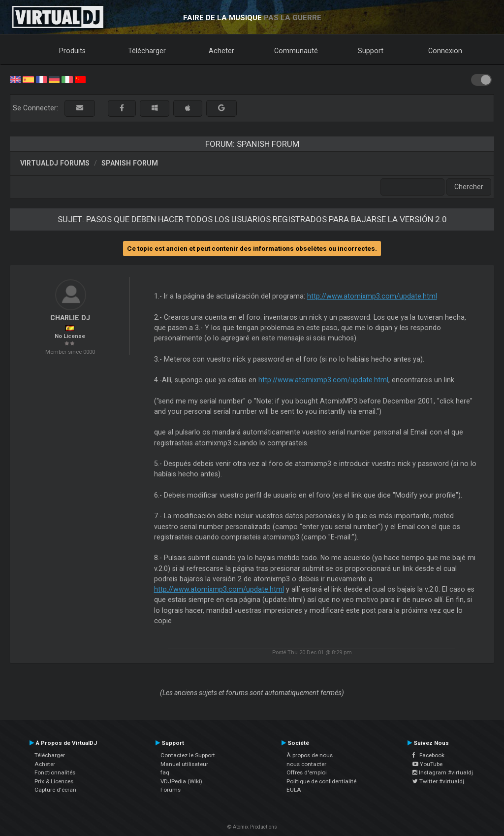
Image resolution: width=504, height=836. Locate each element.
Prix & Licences (54, 781)
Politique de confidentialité (321, 781)
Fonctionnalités (55, 772)
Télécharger (147, 51)
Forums (171, 790)
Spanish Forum (130, 163)
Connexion (445, 51)
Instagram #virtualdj (443, 772)
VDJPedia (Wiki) (181, 781)
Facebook (428, 755)
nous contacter (306, 764)
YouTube (427, 764)
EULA (294, 790)
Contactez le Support (188, 755)
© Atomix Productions (252, 827)
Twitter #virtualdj (438, 781)
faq (165, 772)
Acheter (221, 51)
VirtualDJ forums (55, 163)
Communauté (296, 51)
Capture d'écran (55, 790)
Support (371, 51)
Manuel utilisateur (184, 764)
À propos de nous (310, 755)
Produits (72, 51)
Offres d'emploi (307, 772)
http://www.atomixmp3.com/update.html (372, 296)
